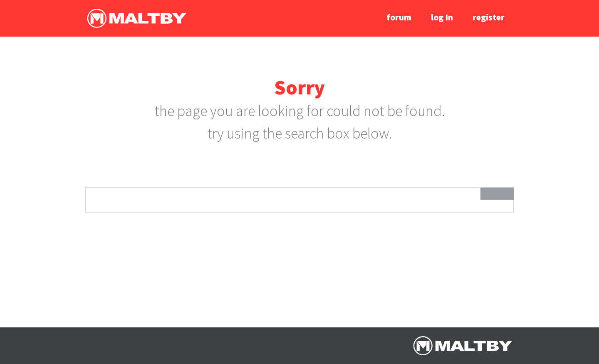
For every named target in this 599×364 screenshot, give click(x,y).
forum (399, 17)
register (489, 17)
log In (442, 17)
